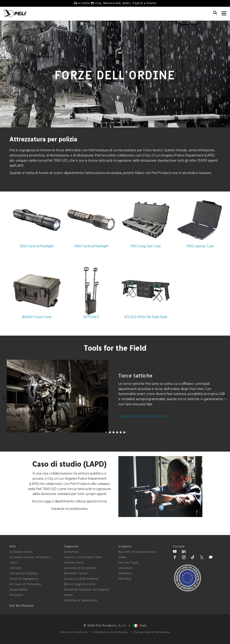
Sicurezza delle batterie (81, 579)
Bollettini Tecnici (76, 574)
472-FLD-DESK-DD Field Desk (146, 294)
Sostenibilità (18, 590)
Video (123, 557)
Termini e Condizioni (74, 632)
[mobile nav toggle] (224, 12)
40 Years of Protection (25, 584)
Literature (125, 568)
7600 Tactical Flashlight (37, 223)
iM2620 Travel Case (37, 294)
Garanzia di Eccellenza (80, 568)
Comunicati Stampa (24, 574)
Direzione (16, 595)
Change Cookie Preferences (152, 632)
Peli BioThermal (22, 606)
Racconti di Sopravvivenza (137, 552)
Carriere (15, 568)
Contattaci (72, 552)
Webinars (125, 574)
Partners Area (74, 563)
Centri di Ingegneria (24, 579)
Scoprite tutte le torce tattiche (144, 416)
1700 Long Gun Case (146, 223)
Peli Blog (125, 579)
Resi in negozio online (80, 584)
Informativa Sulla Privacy (111, 632)
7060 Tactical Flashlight (91, 223)
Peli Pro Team (128, 563)
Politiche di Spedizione (81, 601)
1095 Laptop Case (200, 223)
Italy (140, 626)
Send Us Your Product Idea (83, 557)
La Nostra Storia (21, 552)
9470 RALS (91, 294)
